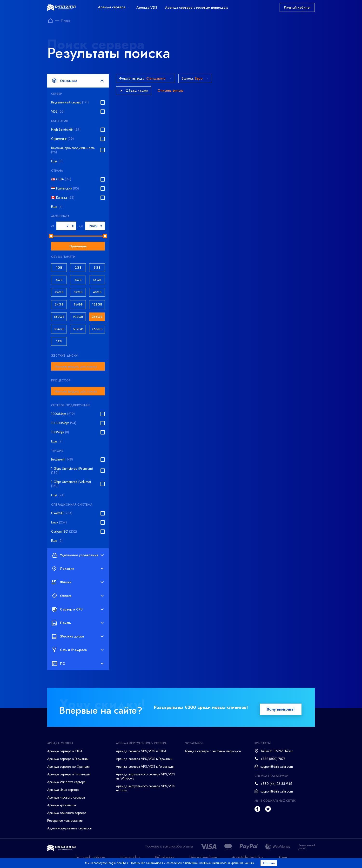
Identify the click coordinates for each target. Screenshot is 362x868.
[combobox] (78, 366)
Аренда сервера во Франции (68, 766)
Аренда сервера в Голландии (69, 774)
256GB (97, 317)
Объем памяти (134, 91)
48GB (97, 292)
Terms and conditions (90, 857)
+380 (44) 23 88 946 (276, 784)
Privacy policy (130, 857)
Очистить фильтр (171, 90)
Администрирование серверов (69, 828)
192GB (78, 317)
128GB (97, 304)
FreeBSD (62, 513)
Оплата (78, 596)
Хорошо (269, 863)
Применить (78, 246)
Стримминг (62, 139)
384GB (59, 329)
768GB (97, 329)
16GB (97, 280)
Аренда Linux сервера (63, 790)
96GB (78, 304)
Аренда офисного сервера (67, 813)
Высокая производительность (73, 150)
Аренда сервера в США (65, 751)
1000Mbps (63, 414)
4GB (59, 280)
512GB (78, 329)
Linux (59, 522)
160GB (59, 317)
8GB (78, 280)
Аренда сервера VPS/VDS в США (141, 751)
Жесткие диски (78, 637)
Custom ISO (64, 532)
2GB (78, 268)
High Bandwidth (66, 130)
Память (78, 623)
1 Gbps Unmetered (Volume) (71, 484)
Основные (78, 81)
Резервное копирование (65, 821)
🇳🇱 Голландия (65, 188)
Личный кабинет (297, 7)
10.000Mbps (64, 423)
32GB (78, 292)
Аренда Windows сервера (66, 782)
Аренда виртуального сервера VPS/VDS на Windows (146, 776)
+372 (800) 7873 (273, 759)
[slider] (51, 236)
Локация (78, 569)
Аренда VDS (147, 7)
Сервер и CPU (78, 609)
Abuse (283, 857)
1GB (59, 268)
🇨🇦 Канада (63, 198)
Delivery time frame (203, 857)
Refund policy (165, 857)
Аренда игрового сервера (66, 797)
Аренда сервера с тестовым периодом (196, 7)
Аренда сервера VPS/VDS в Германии (144, 759)
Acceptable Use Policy (248, 857)
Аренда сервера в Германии (68, 759)
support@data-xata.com (277, 766)
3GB (97, 268)
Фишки (78, 582)
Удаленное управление (78, 555)
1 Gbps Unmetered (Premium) (72, 471)
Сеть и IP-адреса (78, 650)
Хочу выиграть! (281, 709)
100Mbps (60, 432)
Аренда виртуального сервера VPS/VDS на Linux (146, 788)
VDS (58, 112)
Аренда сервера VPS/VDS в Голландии (145, 766)
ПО (78, 664)
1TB (59, 341)
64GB (59, 304)
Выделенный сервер (70, 102)
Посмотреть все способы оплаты (169, 846)
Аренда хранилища (62, 805)
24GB (59, 292)
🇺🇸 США (61, 179)
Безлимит (62, 459)
